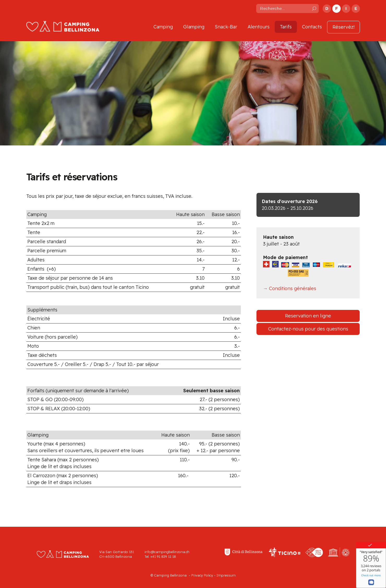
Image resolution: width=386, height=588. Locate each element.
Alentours (259, 27)
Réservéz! (344, 27)
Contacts (312, 27)
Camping (163, 27)
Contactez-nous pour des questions (308, 329)
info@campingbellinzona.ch (167, 552)
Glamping (194, 27)
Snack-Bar (226, 27)
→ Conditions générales (290, 288)
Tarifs (286, 27)
